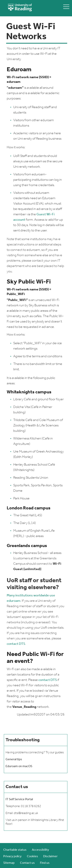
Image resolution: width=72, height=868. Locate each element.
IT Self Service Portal (19, 799)
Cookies (32, 856)
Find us (45, 863)
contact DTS (16, 644)
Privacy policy (12, 856)
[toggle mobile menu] (66, 7)
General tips (14, 759)
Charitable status (15, 850)
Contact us (27, 863)
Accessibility (40, 850)
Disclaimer (50, 856)
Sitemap (9, 863)
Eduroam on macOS (19, 766)
